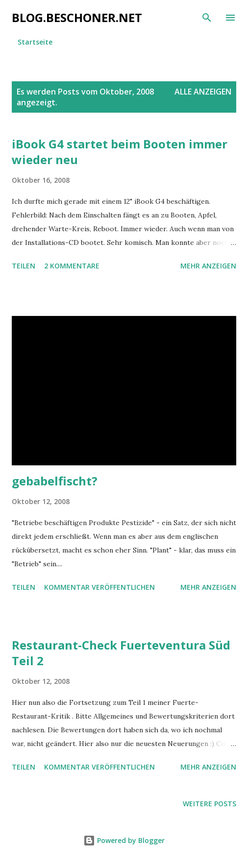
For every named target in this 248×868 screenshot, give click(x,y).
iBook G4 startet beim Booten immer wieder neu (120, 152)
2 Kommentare (72, 266)
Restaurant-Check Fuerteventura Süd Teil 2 (121, 653)
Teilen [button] (24, 266)
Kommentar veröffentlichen (99, 587)
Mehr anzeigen (208, 266)
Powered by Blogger (124, 840)
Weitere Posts (210, 804)
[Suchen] (207, 18)
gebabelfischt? (55, 481)
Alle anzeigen (203, 92)
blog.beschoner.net (77, 17)
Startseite (35, 42)
